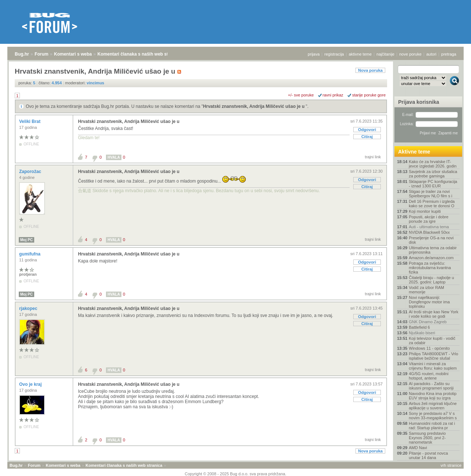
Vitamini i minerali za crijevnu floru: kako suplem (433, 366)
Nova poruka (370, 70)
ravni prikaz (333, 95)
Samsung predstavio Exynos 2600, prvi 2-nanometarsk (427, 438)
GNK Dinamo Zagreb (428, 322)
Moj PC (26, 240)
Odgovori (367, 130)
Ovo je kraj (31, 384)
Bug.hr (22, 54)
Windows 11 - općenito (429, 348)
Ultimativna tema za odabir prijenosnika (433, 250)
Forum (41, 54)
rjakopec (29, 308)
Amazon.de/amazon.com (431, 258)
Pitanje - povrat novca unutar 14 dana (428, 455)
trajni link (373, 157)
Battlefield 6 (419, 327)
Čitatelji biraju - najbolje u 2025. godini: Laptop (431, 280)
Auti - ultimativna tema (429, 227)
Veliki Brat (30, 121)
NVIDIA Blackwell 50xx (429, 232)
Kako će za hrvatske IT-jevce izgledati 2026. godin (433, 164)
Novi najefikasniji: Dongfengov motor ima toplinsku (429, 302)
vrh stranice (451, 465)
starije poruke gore (369, 95)
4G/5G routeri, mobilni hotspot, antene (429, 376)
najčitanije (385, 54)
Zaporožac (31, 172)
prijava (314, 54)
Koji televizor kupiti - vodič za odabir (432, 341)
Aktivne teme (414, 152)
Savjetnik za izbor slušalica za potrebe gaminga (433, 174)
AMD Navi (418, 448)
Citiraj (367, 137)
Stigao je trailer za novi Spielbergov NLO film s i (431, 194)
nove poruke (410, 54)
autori (432, 54)
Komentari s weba (73, 54)
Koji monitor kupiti (425, 211)
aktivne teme (360, 54)
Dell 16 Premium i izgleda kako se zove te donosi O (432, 204)
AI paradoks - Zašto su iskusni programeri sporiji (431, 386)
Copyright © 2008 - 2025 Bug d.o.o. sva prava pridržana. (235, 474)
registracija (334, 54)
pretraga (449, 54)
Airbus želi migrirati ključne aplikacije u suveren (433, 406)
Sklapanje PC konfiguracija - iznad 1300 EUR (433, 184)
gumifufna (30, 254)
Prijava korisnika (419, 102)
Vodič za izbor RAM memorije (426, 290)
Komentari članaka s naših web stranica (139, 54)
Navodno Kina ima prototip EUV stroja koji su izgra (433, 396)
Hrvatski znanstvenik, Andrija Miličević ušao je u (254, 106)
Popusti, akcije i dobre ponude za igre (429, 219)
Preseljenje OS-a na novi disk (431, 240)
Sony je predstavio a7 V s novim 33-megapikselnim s (433, 416)
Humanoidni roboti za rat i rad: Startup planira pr (432, 426)
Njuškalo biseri (422, 333)
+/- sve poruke (301, 95)
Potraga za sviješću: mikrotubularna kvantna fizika (430, 268)
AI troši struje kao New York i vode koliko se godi (434, 314)
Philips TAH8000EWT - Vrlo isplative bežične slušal (433, 356)
